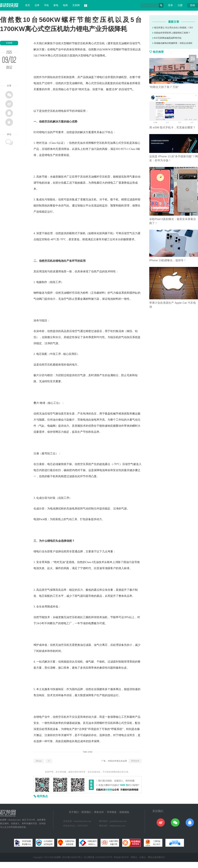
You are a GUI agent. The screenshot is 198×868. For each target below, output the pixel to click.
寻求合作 (135, 761)
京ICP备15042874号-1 (72, 857)
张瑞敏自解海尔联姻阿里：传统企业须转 (172, 43)
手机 (46, 5)
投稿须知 (124, 812)
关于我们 (74, 812)
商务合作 (99, 812)
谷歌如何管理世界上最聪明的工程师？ (171, 33)
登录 (170, 5)
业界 (37, 5)
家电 (56, 5)
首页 (28, 5)
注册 (180, 5)
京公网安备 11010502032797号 (98, 857)
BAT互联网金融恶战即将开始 (167, 38)
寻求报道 (112, 812)
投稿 (193, 5)
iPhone (39, 761)
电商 (65, 5)
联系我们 (86, 812)
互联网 (76, 5)
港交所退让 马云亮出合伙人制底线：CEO (173, 28)
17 (49, 761)
